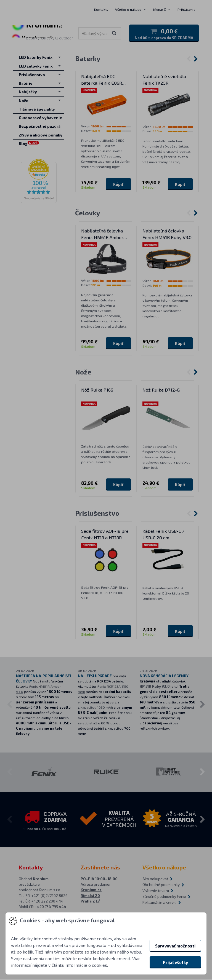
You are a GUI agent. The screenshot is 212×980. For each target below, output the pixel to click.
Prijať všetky (175, 962)
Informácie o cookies (86, 965)
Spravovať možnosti (175, 946)
